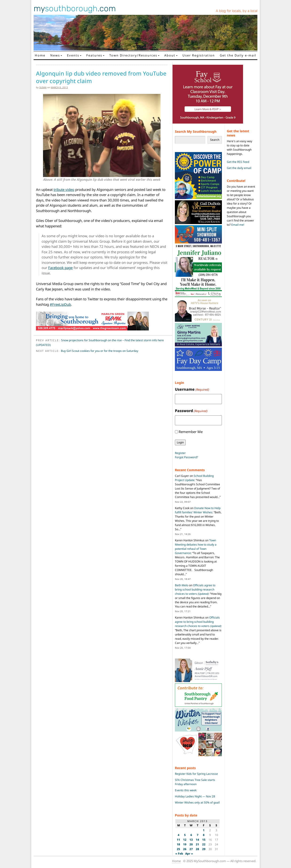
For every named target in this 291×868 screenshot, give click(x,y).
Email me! (238, 225)
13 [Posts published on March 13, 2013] (191, 840)
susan (43, 87)
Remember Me (191, 432)
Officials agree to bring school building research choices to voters (195, 589)
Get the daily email (239, 168)
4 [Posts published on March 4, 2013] (179, 835)
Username (192, 389)
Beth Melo (182, 585)
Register (180, 453)
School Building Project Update (194, 478)
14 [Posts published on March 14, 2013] (197, 840)
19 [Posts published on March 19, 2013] (185, 844)
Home (40, 55)
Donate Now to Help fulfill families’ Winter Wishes (198, 510)
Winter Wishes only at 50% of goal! (197, 802)
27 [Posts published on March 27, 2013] (191, 849)
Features (94, 55)
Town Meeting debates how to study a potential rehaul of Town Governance (196, 547)
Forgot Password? (186, 457)
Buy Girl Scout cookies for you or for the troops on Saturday (100, 351)
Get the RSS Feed (238, 162)
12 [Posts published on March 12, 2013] (185, 840)
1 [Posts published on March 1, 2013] (204, 830)
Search (215, 140)
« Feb (179, 854)
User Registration (199, 55)
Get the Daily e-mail (238, 55)
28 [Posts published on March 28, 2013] (197, 849)
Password (191, 411)
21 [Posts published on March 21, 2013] (197, 844)
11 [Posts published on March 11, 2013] (178, 840)
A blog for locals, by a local (237, 11)
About (170, 55)
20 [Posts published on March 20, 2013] (191, 844)
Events (73, 55)
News (55, 55)
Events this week (186, 790)
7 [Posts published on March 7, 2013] (198, 835)
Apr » (189, 854)
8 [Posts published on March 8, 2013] (204, 835)
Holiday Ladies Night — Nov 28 (195, 796)
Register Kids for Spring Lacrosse (196, 774)
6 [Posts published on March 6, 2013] (191, 835)
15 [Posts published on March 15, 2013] (204, 840)
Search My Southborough (196, 131)
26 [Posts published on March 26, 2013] (185, 849)
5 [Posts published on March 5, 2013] (185, 835)
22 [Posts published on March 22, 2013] (204, 844)
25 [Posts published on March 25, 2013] (178, 849)
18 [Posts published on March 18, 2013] (178, 844)
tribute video (64, 189)
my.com (75, 8)
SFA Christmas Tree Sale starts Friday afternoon (195, 782)
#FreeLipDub (60, 304)
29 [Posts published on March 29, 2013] (204, 849)
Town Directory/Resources (133, 55)
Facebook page (60, 268)
